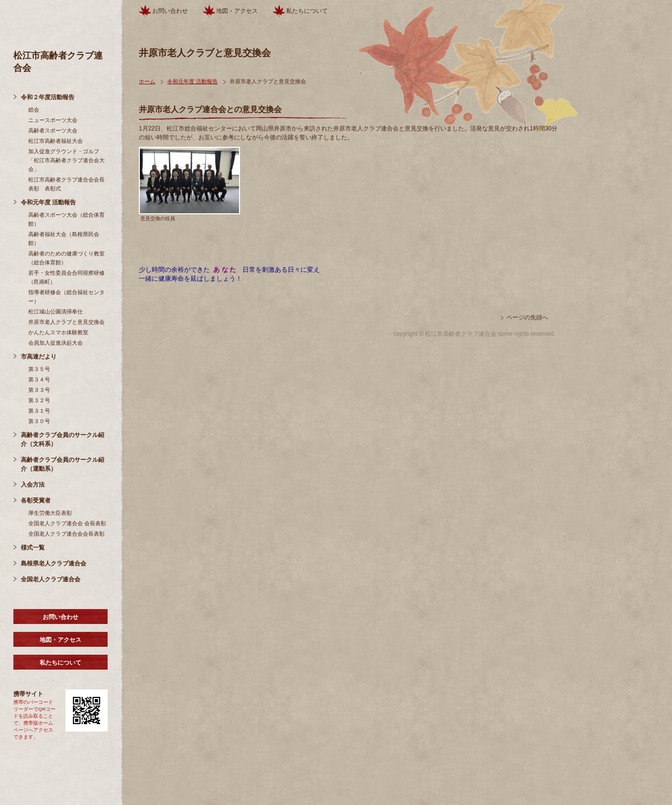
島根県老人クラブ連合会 (54, 563)
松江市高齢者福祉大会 (56, 141)
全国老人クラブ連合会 (51, 579)
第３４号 (39, 379)
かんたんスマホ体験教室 (58, 332)
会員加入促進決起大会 (56, 343)
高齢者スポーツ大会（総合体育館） (66, 219)
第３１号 (39, 411)
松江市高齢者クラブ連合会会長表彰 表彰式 (66, 184)
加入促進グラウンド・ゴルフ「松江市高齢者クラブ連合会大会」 (66, 160)
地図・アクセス (61, 640)
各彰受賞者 (36, 500)
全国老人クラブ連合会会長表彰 (66, 534)
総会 (34, 110)
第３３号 (39, 390)
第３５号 (39, 369)
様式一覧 (33, 548)
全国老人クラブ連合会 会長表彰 (67, 523)
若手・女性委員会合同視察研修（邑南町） (66, 277)
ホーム (147, 81)
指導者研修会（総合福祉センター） (66, 297)
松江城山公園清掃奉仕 (56, 311)
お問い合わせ (61, 617)
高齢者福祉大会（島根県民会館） (64, 239)
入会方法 (33, 485)
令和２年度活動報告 (48, 97)
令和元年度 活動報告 (48, 202)
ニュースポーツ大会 (53, 120)
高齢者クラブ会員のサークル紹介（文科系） (62, 439)
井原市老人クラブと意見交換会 (66, 322)
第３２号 (39, 400)
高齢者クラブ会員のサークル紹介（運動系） (62, 464)
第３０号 (39, 421)
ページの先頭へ (527, 317)
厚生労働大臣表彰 (50, 513)
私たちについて (61, 663)
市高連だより (39, 357)
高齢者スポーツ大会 (53, 130)
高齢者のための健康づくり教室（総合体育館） (66, 258)
